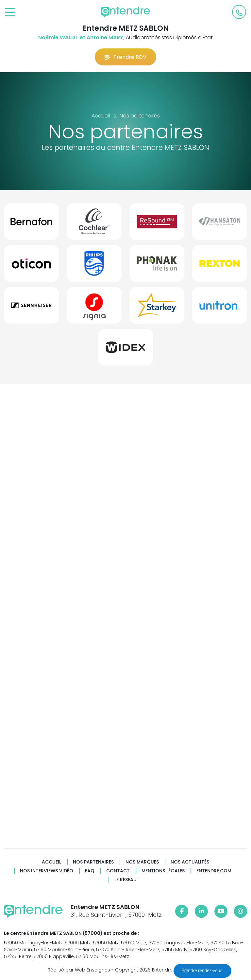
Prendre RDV (125, 57)
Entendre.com (214, 871)
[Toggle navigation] (10, 13)
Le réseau (125, 880)
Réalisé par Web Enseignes (79, 970)
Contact (118, 871)
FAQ (90, 871)
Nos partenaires (93, 862)
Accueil (51, 862)
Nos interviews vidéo (47, 871)
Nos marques (142, 862)
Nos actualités (190, 862)
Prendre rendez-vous (202, 971)
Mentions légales (163, 871)
